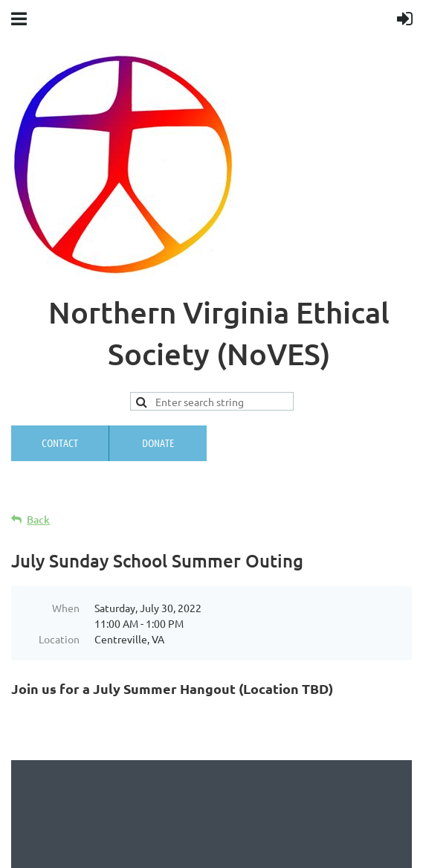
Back (38, 520)
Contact (60, 443)
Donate (158, 443)
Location (59, 639)
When (66, 608)
